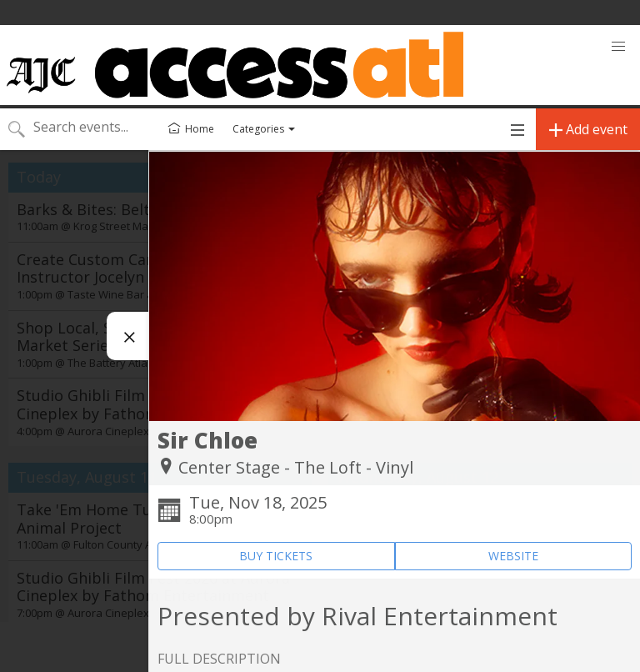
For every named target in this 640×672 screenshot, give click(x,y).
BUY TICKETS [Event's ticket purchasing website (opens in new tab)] (276, 556)
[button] (618, 47)
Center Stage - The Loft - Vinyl (296, 467)
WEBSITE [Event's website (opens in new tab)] (513, 556)
